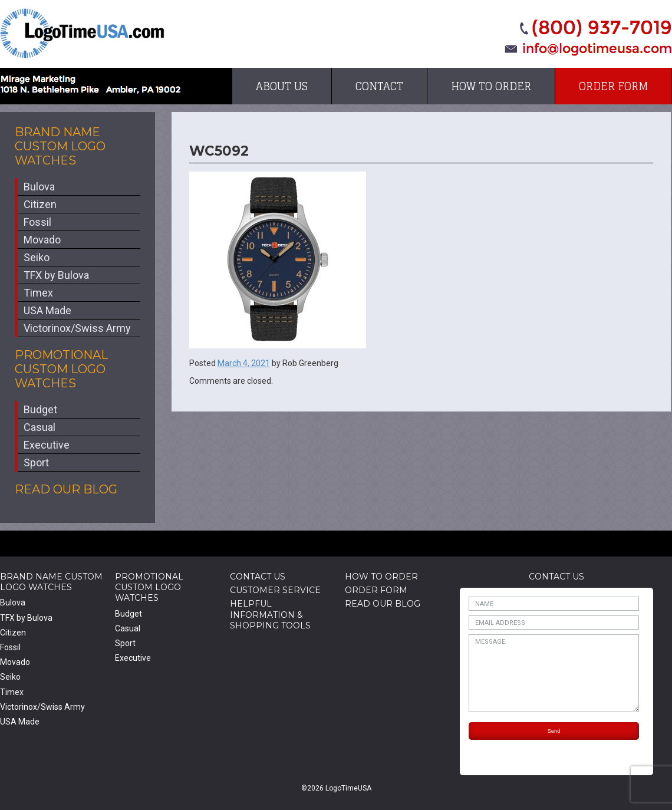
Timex (38, 293)
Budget (40, 409)
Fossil (37, 222)
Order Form (613, 86)
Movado (42, 240)
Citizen (40, 204)
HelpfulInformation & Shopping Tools (270, 614)
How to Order (491, 86)
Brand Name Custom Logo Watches (60, 146)
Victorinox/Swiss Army (77, 328)
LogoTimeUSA (82, 33)
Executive (47, 445)
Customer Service (275, 590)
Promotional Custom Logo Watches (61, 369)
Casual (39, 427)
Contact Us (258, 577)
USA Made (47, 310)
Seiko (37, 257)
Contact (379, 86)
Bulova (39, 187)
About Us (282, 86)
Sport (36, 462)
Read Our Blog (66, 489)
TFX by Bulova (56, 275)
